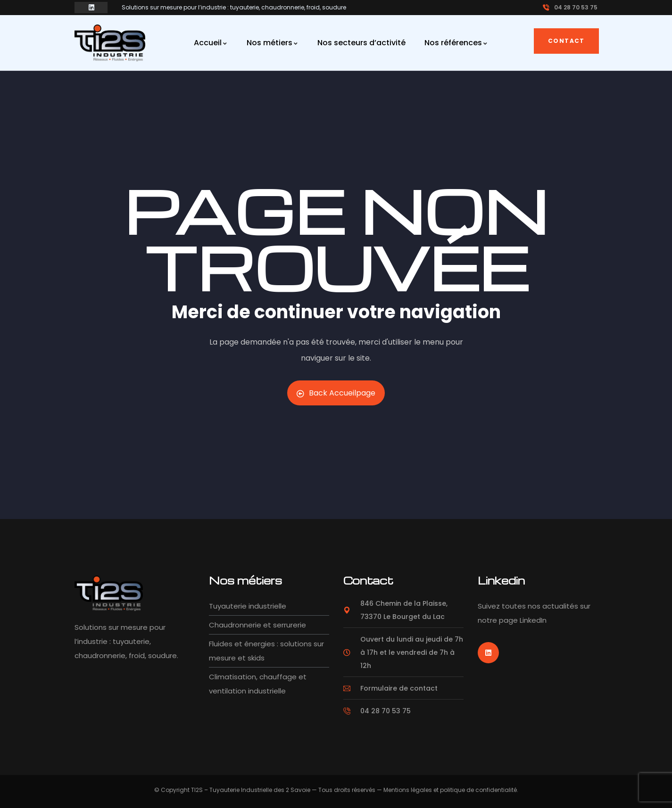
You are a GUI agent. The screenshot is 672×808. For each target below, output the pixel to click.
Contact (566, 41)
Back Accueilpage (336, 393)
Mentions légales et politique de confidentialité (450, 790)
